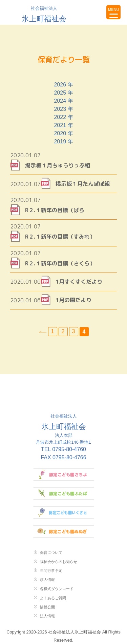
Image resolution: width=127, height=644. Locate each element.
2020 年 (63, 133)
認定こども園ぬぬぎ (64, 531)
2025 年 (63, 93)
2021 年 (63, 125)
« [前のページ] (43, 332)
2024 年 (63, 101)
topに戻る (82, 12)
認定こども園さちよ (64, 475)
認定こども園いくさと (64, 512)
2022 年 (63, 117)
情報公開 (47, 607)
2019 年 (63, 142)
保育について (51, 552)
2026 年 (63, 85)
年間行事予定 (51, 570)
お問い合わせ (98, 12)
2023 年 (63, 109)
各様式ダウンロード (57, 589)
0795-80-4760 (69, 449)
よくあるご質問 (53, 598)
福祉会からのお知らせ (59, 562)
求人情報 (47, 580)
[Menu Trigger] (113, 12)
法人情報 (47, 616)
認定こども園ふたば (64, 494)
